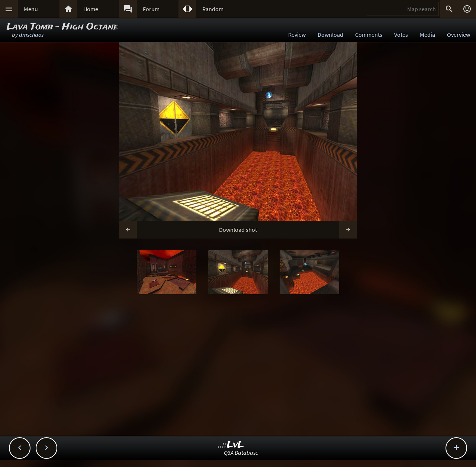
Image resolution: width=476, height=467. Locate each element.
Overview (459, 35)
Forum (151, 9)
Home (91, 9)
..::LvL (231, 445)
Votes (401, 35)
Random (213, 9)
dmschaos (31, 35)
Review (297, 35)
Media (427, 35)
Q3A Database (241, 453)
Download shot (238, 230)
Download (330, 35)
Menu (31, 9)
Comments (369, 35)
